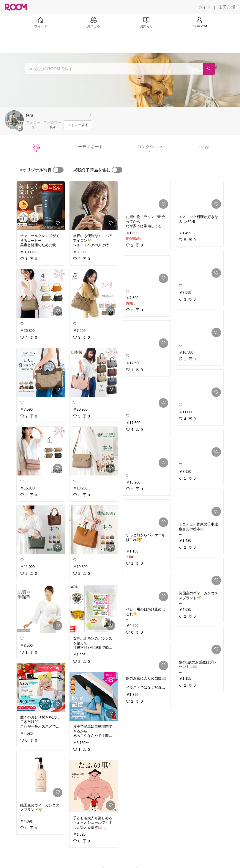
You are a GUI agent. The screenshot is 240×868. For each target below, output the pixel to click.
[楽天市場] (227, 7)
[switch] (58, 170)
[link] (41, 206)
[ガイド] (204, 7)
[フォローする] (78, 125)
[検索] (209, 69)
